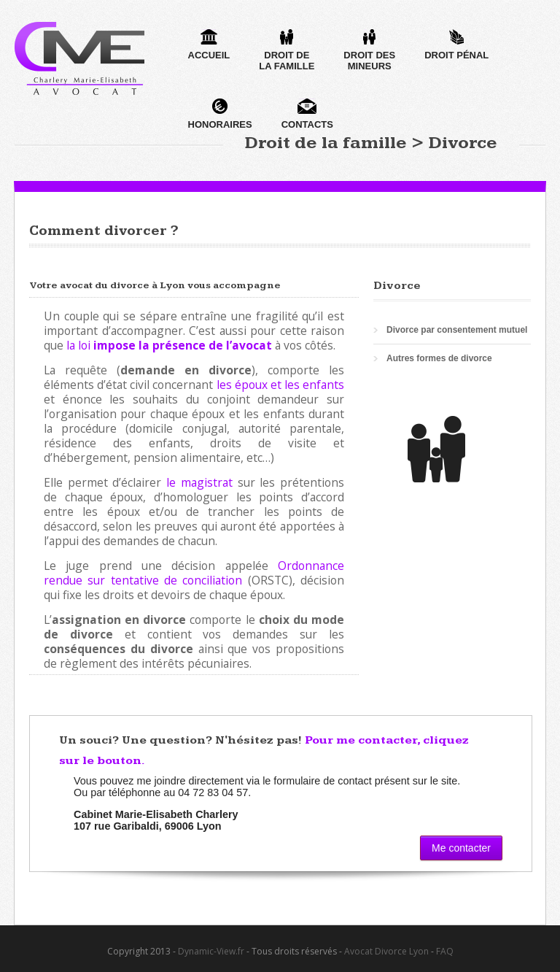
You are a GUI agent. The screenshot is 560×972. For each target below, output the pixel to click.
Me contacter (461, 848)
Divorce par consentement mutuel (457, 330)
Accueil (209, 45)
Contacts (307, 114)
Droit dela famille (287, 50)
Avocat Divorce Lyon (386, 951)
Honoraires (220, 114)
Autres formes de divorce (439, 358)
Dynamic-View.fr (211, 951)
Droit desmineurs (369, 50)
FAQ (445, 951)
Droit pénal (456, 45)
